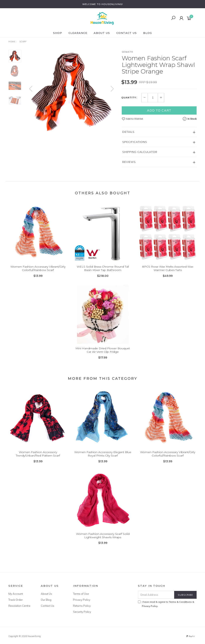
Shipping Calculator (140, 152)
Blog (148, 33)
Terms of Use (81, 594)
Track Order (16, 600)
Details (128, 132)
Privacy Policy (82, 600)
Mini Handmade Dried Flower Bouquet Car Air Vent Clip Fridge (103, 354)
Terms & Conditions (180, 602)
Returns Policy (82, 606)
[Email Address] (156, 595)
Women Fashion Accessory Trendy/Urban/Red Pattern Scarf (38, 457)
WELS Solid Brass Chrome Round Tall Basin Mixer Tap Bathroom (103, 272)
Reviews (129, 162)
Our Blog (46, 600)
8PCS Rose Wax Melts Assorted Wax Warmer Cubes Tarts (168, 272)
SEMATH (128, 52)
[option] (71, 92)
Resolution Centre (19, 606)
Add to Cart (159, 110)
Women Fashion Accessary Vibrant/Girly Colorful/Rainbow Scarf (38, 272)
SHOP (58, 33)
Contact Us (127, 33)
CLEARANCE (78, 33)
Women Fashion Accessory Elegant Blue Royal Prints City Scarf (103, 457)
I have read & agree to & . (166, 604)
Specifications (135, 142)
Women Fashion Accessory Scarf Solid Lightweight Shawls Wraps (103, 539)
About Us (102, 33)
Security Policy (82, 612)
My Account (16, 594)
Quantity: (129, 98)
